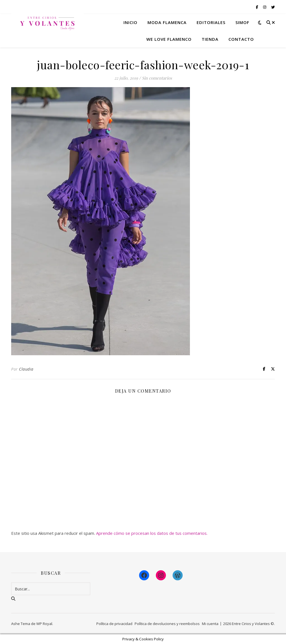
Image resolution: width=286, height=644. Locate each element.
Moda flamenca (167, 22)
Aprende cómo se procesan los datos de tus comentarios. (152, 533)
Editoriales (211, 22)
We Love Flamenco (169, 39)
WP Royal (44, 624)
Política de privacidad (114, 624)
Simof (242, 22)
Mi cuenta (210, 624)
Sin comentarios (157, 78)
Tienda (210, 39)
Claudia (26, 369)
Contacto (241, 39)
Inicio (130, 22)
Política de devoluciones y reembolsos (167, 624)
